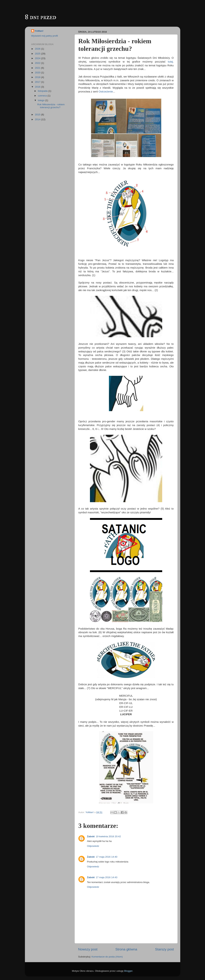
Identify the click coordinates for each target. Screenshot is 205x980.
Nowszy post (88, 949)
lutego (42, 100)
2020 (38, 73)
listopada (43, 91)
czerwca (43, 96)
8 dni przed (41, 17)
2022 (38, 63)
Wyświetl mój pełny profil (45, 36)
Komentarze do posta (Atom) (107, 957)
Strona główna (126, 949)
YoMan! (39, 31)
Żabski (91, 836)
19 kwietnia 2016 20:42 (108, 836)
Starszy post (165, 949)
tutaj (170, 62)
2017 (38, 82)
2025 (38, 54)
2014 (38, 119)
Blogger (128, 971)
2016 (38, 87)
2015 (38, 115)
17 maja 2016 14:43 (106, 877)
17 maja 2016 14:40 (106, 857)
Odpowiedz (93, 846)
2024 (38, 58)
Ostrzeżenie (106, 92)
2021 (38, 68)
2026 (38, 49)
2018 (38, 77)
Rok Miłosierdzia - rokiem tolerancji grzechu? (51, 106)
